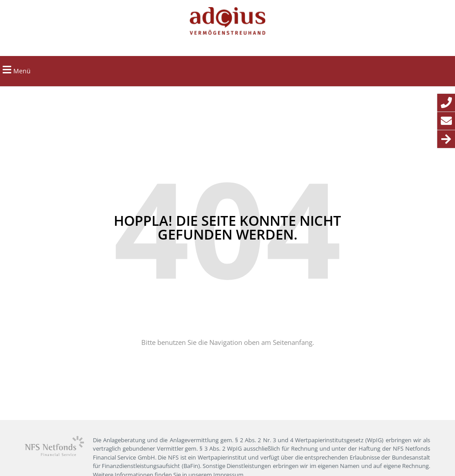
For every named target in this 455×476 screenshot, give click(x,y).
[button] (7, 70)
